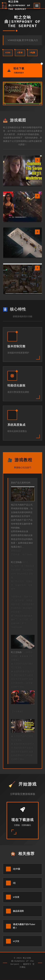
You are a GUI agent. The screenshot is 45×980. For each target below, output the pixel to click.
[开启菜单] (37, 6)
